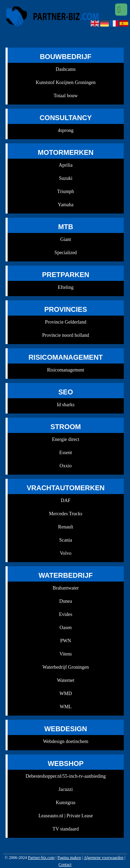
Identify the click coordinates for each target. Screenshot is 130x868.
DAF (66, 500)
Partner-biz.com (41, 858)
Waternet (66, 680)
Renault (66, 527)
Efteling (66, 287)
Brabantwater (66, 588)
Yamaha (66, 205)
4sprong (66, 130)
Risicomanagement (66, 370)
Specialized (66, 253)
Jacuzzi (66, 789)
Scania (66, 540)
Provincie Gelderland (66, 322)
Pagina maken (69, 858)
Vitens (66, 654)
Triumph (66, 191)
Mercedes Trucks (66, 514)
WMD (66, 694)
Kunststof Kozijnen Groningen (66, 82)
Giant (66, 239)
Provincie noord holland (66, 335)
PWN (66, 641)
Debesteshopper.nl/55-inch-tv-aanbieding (66, 776)
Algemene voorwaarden (103, 858)
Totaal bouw (66, 96)
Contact (65, 865)
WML (66, 707)
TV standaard (66, 829)
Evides (66, 614)
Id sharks (66, 405)
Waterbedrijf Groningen (66, 667)
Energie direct (66, 439)
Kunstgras (66, 803)
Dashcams (66, 69)
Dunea (66, 601)
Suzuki (66, 178)
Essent (66, 453)
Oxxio (66, 466)
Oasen (66, 628)
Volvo (66, 553)
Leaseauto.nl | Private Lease (66, 816)
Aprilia (66, 165)
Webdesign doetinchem (66, 741)
